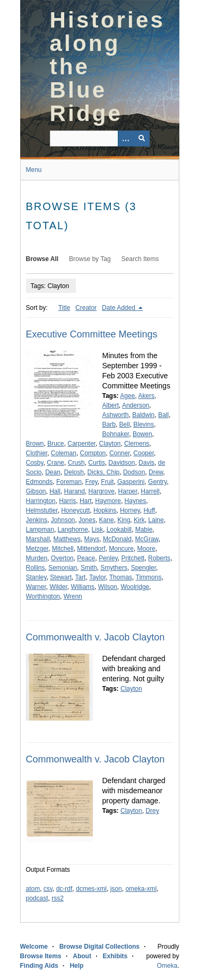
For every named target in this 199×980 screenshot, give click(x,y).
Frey (92, 482)
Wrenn (73, 596)
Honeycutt (75, 510)
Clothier (37, 453)
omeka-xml (141, 889)
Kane (107, 520)
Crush (76, 463)
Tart (80, 577)
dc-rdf (64, 889)
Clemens (137, 444)
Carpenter (81, 444)
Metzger (37, 549)
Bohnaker (116, 434)
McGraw (147, 539)
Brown (35, 444)
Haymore (108, 501)
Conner (120, 453)
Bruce (55, 444)
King (124, 520)
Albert (111, 405)
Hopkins (105, 510)
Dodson (134, 472)
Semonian (63, 568)
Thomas (121, 577)
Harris (67, 501)
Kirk (139, 520)
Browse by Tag (90, 259)
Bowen (142, 434)
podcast (37, 898)
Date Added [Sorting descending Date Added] (119, 308)
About (82, 956)
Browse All (42, 259)
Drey (152, 811)
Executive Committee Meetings (92, 334)
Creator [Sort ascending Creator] (86, 308)
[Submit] (142, 138)
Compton (93, 453)
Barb (109, 424)
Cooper (144, 453)
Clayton (110, 444)
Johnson (63, 520)
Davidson (122, 463)
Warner (36, 587)
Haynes (136, 501)
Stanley (36, 577)
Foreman (69, 482)
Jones (87, 520)
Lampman (40, 530)
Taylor (97, 577)
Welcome (34, 947)
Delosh (74, 472)
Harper (128, 491)
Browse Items (41, 956)
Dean (53, 472)
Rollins (36, 568)
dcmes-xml (91, 889)
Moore (146, 549)
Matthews (67, 539)
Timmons (149, 577)
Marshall (38, 539)
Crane (55, 463)
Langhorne (73, 530)
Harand (75, 491)
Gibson (36, 491)
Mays (92, 539)
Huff (149, 510)
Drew (156, 472)
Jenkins (37, 520)
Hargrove (102, 491)
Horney (130, 510)
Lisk (97, 530)
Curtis (96, 463)
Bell (125, 424)
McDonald (117, 539)
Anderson (136, 405)
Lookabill (119, 530)
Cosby (35, 463)
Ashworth (116, 415)
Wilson (108, 587)
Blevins (144, 424)
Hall (55, 491)
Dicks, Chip (104, 472)
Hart (86, 501)
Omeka (167, 966)
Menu (34, 170)
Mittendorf (91, 549)
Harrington (41, 501)
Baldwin (143, 415)
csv (48, 889)
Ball (163, 415)
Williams (83, 587)
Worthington (43, 596)
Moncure (121, 549)
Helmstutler (42, 510)
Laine (156, 520)
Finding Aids (39, 966)
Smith (89, 568)
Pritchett (133, 558)
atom (33, 889)
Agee (127, 396)
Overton (62, 558)
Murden (37, 558)
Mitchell (63, 549)
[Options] (126, 138)
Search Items (140, 259)
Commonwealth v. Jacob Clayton (96, 637)
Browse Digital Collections (99, 947)
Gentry (157, 482)
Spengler (144, 568)
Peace (86, 558)
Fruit (107, 482)
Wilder (58, 587)
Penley (108, 558)
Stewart (61, 577)
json (116, 889)
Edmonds (40, 482)
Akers (146, 396)
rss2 (58, 898)
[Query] (100, 138)
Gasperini (131, 482)
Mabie (144, 530)
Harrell (150, 491)
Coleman (64, 453)
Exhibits (115, 956)
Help (76, 966)
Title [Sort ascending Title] (64, 308)
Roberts (159, 558)
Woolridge (135, 587)
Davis (146, 463)
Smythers (114, 568)
